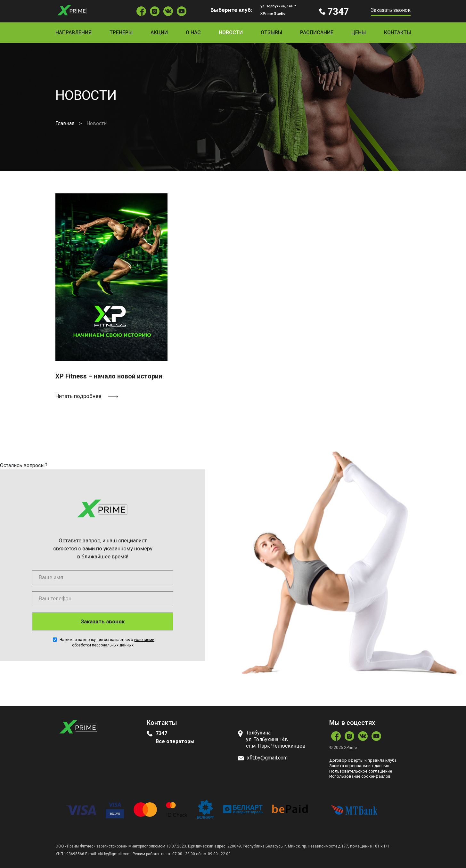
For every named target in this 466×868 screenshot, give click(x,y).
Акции (159, 32)
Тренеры (121, 32)
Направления (74, 32)
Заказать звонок (391, 10)
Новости (231, 32)
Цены (359, 32)
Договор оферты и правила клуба (363, 760)
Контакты (397, 32)
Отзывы (271, 32)
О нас (193, 32)
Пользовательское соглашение (361, 771)
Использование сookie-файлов (360, 776)
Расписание (317, 32)
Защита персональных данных (359, 766)
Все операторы (175, 741)
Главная (65, 123)
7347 (161, 733)
